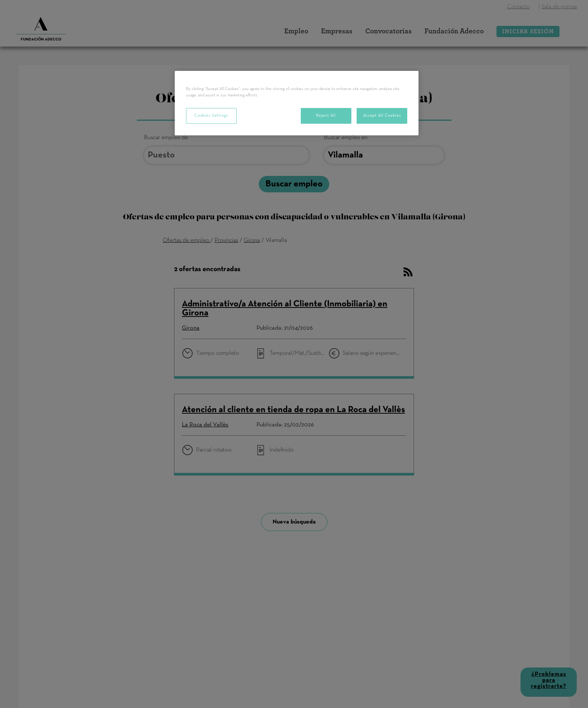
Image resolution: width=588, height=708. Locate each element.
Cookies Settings (211, 115)
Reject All (326, 115)
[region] (297, 103)
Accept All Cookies (382, 115)
